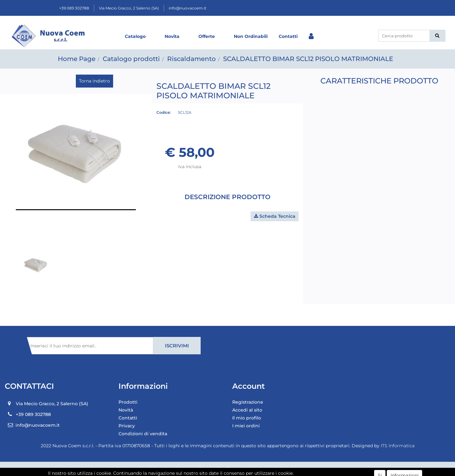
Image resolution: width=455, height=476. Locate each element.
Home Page (77, 59)
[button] (437, 36)
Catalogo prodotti (131, 59)
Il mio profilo (247, 418)
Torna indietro (94, 81)
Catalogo (135, 36)
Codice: (164, 112)
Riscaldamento (191, 59)
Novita (172, 36)
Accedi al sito (247, 410)
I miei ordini (246, 426)
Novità (126, 410)
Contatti (288, 36)
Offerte (207, 36)
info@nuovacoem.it (188, 8)
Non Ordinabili (251, 36)
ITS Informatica (398, 446)
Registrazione (248, 402)
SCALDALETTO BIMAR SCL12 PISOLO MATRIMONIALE (308, 59)
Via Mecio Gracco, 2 (129, 8)
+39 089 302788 (74, 8)
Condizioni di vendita (143, 434)
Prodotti (128, 402)
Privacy (127, 426)
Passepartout (241, 469)
